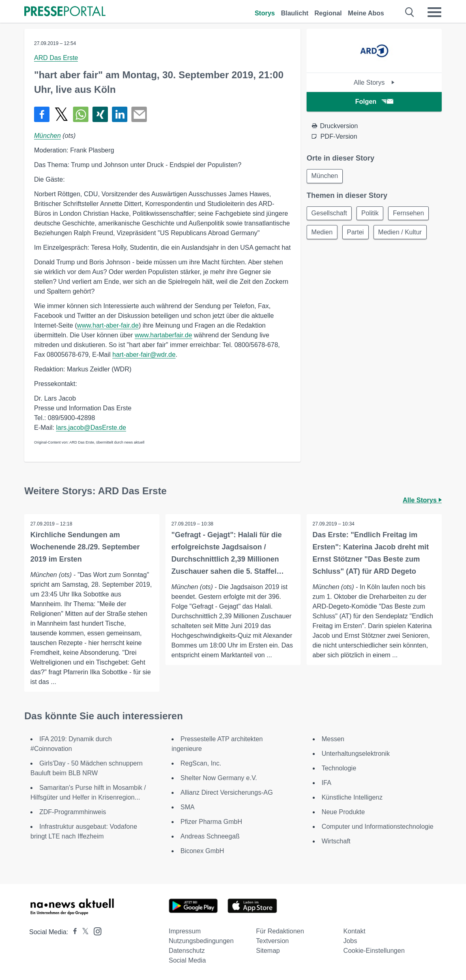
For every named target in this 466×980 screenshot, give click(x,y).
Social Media (187, 960)
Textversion (272, 941)
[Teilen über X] (61, 114)
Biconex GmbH (202, 851)
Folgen (374, 102)
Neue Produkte (343, 812)
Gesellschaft (330, 214)
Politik (372, 214)
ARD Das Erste (56, 58)
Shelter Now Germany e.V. (219, 778)
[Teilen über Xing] (100, 114)
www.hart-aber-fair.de (108, 325)
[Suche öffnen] (410, 12)
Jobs (350, 941)
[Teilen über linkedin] (120, 114)
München (47, 136)
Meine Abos (366, 13)
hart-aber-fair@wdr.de (144, 355)
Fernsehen (411, 214)
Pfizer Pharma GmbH (211, 822)
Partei (357, 233)
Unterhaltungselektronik (356, 754)
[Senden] (139, 114)
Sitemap (268, 951)
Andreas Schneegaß (210, 836)
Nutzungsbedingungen (201, 941)
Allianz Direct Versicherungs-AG (227, 792)
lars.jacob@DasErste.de (91, 428)
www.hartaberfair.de (163, 335)
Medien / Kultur (403, 233)
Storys (265, 13)
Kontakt (354, 931)
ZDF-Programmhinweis (73, 812)
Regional (328, 13)
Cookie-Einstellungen (374, 951)
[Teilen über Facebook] (42, 114)
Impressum (185, 931)
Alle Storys (374, 83)
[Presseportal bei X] (83, 932)
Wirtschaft (336, 841)
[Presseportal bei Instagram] (95, 931)
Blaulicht (295, 13)
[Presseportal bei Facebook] (73, 932)
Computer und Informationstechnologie (378, 827)
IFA (326, 783)
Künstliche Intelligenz (352, 797)
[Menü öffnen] (434, 12)
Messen (333, 739)
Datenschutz (187, 951)
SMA (188, 807)
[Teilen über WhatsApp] (81, 114)
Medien (322, 233)
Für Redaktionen (280, 931)
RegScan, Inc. (201, 763)
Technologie (339, 768)
